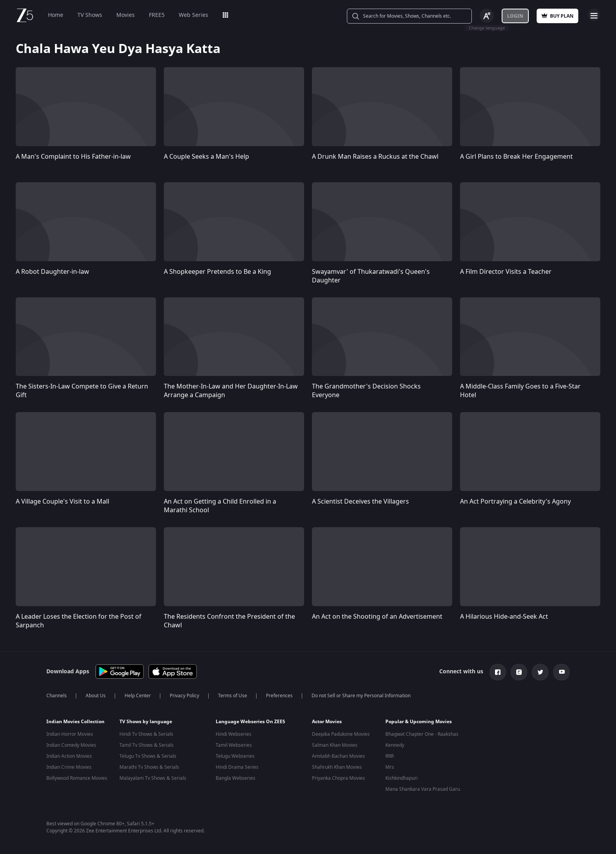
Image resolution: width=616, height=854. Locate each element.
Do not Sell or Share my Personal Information (361, 696)
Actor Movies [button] (327, 722)
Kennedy (395, 745)
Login (515, 16)
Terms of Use (233, 696)
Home (56, 15)
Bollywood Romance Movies (77, 778)
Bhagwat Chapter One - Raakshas (422, 734)
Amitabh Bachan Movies (338, 756)
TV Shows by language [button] (146, 722)
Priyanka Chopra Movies (338, 778)
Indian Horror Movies (70, 734)
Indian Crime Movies (69, 767)
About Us (96, 696)
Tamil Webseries (234, 745)
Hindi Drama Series (237, 767)
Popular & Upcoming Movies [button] (419, 722)
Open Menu (594, 15)
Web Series (193, 15)
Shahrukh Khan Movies (337, 767)
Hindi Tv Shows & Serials (146, 734)
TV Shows (90, 15)
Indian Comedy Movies (71, 745)
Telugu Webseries (235, 756)
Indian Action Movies (69, 756)
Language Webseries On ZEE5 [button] (250, 722)
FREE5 (157, 15)
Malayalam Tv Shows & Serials (153, 778)
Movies (126, 15)
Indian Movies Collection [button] (75, 722)
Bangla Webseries (236, 778)
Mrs (390, 767)
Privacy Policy (184, 696)
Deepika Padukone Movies (341, 734)
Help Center (138, 696)
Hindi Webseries (234, 734)
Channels (57, 696)
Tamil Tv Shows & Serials (147, 745)
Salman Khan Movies (335, 745)
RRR (390, 756)
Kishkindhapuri (401, 778)
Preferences (279, 696)
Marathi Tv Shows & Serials (149, 767)
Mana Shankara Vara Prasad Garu (423, 789)
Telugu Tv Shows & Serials (148, 756)
